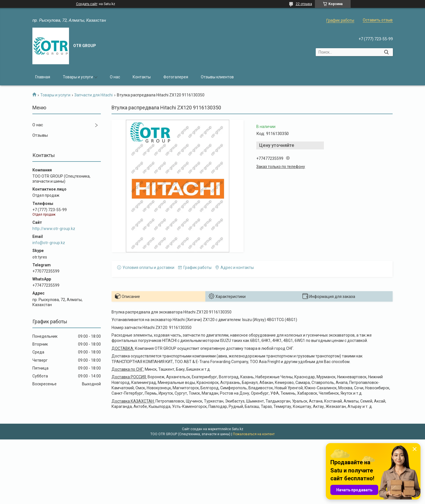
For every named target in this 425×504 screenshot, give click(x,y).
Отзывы (40, 135)
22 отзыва (304, 4)
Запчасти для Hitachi (94, 95)
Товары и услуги (78, 77)
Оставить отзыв (378, 20)
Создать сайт (87, 4)
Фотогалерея (176, 77)
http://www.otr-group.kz (54, 229)
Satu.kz (238, 429)
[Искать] (387, 52)
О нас (115, 77)
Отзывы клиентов (217, 77)
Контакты (142, 77)
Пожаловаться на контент (254, 434)
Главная (43, 77)
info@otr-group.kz (49, 243)
